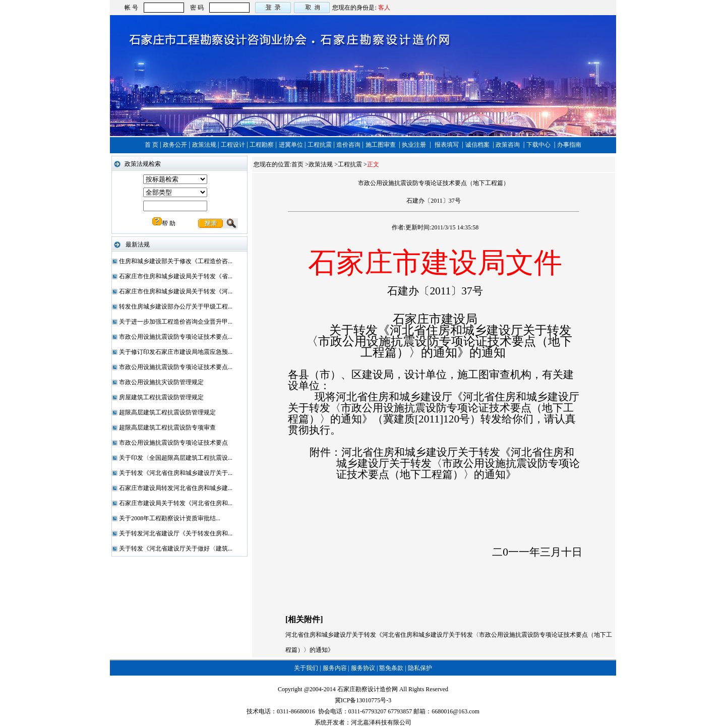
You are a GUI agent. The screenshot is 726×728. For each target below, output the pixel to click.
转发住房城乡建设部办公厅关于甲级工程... (176, 307)
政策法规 (205, 145)
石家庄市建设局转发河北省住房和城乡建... (176, 488)
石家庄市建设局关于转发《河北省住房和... (176, 503)
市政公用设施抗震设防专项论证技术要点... (176, 337)
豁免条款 (391, 668)
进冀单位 (292, 145)
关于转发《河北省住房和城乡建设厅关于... (176, 473)
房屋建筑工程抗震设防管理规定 (161, 397)
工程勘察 (262, 145)
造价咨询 (349, 145)
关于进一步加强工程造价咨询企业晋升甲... (176, 322)
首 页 (152, 145)
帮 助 (164, 223)
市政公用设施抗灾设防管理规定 (161, 382)
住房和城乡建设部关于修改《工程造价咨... (176, 261)
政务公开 (176, 145)
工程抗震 (320, 145)
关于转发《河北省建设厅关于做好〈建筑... (176, 549)
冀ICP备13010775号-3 (363, 700)
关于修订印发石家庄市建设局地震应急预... (176, 352)
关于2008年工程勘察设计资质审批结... (170, 518)
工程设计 (234, 145)
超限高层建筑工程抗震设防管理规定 (167, 412)
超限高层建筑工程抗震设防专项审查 (167, 428)
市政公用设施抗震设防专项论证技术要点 (173, 443)
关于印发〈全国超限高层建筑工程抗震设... (176, 458)
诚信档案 (478, 145)
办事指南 (569, 145)
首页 (297, 164)
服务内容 (335, 668)
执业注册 (415, 145)
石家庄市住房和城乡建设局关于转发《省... (176, 276)
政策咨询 (508, 145)
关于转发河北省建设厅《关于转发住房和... (176, 533)
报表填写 (447, 145)
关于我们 (306, 668)
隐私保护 (420, 668)
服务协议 (363, 668)
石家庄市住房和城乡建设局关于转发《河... (176, 291)
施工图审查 (381, 145)
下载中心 (539, 145)
